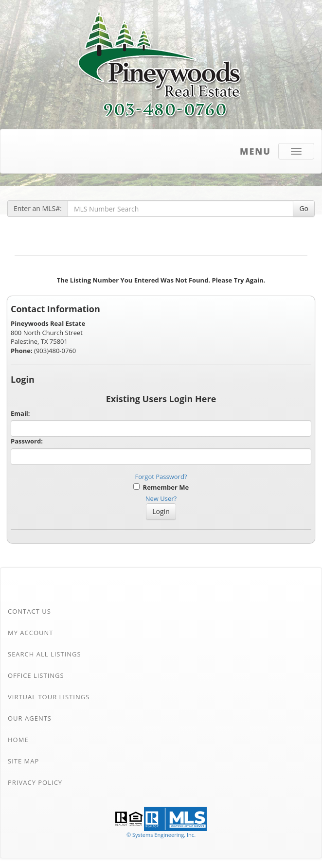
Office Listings (36, 675)
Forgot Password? (161, 477)
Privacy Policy (35, 782)
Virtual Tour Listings (49, 697)
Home (18, 740)
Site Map (23, 761)
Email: (20, 413)
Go (304, 208)
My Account (30, 633)
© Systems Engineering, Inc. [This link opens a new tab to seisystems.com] (161, 835)
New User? (161, 498)
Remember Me (161, 487)
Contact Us (29, 611)
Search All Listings (45, 654)
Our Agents (30, 718)
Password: (27, 441)
